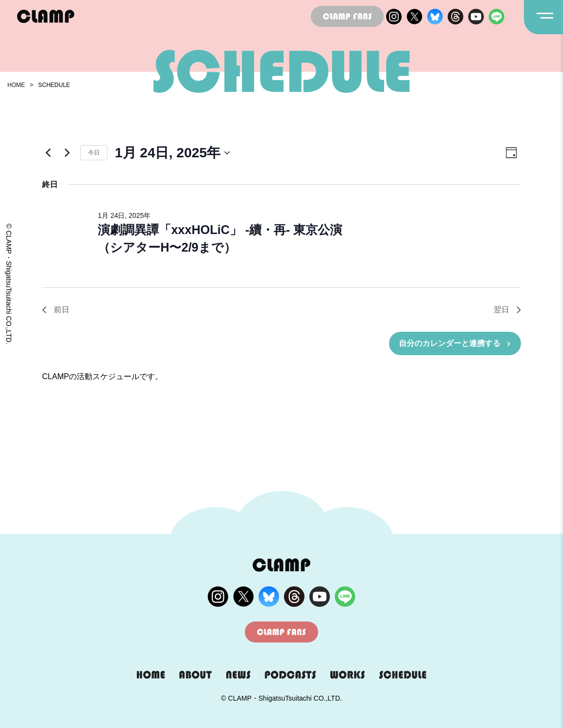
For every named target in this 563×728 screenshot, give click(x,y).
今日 (94, 152)
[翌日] (67, 153)
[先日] (48, 153)
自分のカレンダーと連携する (450, 343)
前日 (56, 310)
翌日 (507, 310)
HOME (16, 85)
